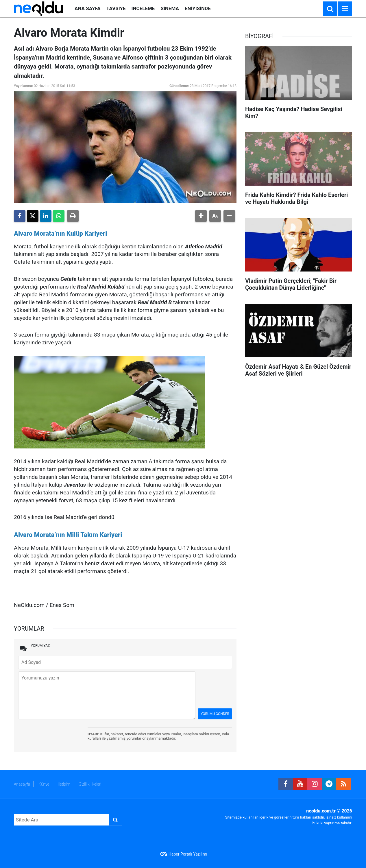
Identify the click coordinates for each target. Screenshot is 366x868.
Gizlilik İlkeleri (90, 784)
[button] (201, 216)
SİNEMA (170, 8)
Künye (44, 784)
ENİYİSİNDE (198, 8)
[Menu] (345, 9)
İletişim (64, 784)
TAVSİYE (116, 8)
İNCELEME (143, 8)
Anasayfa (22, 784)
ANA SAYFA (88, 8)
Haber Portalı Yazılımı (188, 854)
